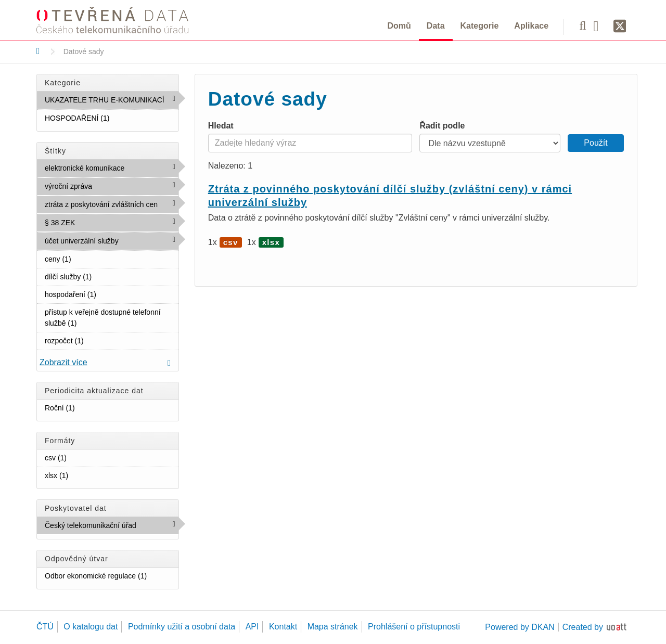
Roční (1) (87, 407)
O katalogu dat (91, 627)
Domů (399, 26)
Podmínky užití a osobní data (182, 627)
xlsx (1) (81, 475)
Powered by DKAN (520, 627)
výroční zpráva (112, 188)
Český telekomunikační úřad (112, 527)
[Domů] (38, 51)
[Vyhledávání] (582, 25)
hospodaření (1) (109, 294)
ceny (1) (84, 259)
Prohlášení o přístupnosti (414, 627)
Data (436, 26)
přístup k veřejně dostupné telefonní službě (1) (112, 320)
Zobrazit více (63, 362)
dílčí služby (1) (104, 276)
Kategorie (480, 26)
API (252, 627)
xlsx (271, 242)
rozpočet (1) (96, 340)
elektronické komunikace (112, 170)
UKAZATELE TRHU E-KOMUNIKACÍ (112, 102)
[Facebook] (600, 25)
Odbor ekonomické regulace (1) (112, 578)
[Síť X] (620, 27)
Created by (583, 627)
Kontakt (283, 627)
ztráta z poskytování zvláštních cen (112, 207)
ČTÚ (45, 627)
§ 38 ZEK (98, 222)
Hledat (221, 126)
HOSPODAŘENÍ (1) (112, 120)
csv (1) (79, 457)
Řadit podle (442, 126)
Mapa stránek (333, 627)
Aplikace (531, 26)
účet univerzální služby (112, 243)
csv (231, 242)
